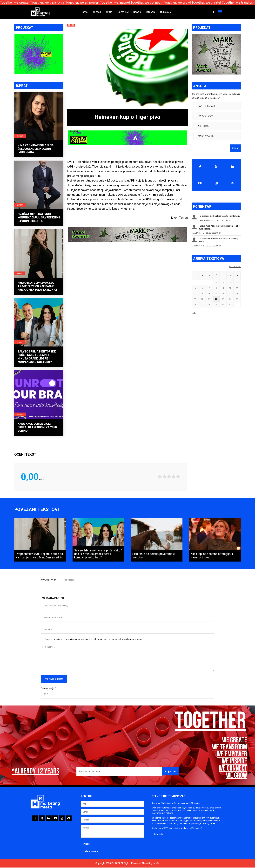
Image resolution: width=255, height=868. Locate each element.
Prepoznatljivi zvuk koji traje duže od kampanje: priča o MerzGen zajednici (37, 286)
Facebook (70, 580)
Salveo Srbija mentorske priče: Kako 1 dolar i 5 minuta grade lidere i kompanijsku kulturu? (37, 357)
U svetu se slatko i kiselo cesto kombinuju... (220, 216)
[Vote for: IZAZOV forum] (216, 116)
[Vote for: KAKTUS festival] (216, 106)
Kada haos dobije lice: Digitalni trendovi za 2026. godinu (38, 427)
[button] (213, 12)
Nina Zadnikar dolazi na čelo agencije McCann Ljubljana (36, 149)
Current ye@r (48, 689)
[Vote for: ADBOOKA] (216, 126)
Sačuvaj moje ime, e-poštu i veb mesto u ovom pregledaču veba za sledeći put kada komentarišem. (93, 639)
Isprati (20, 136)
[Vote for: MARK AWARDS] (216, 136)
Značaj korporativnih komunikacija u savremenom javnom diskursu (39, 218)
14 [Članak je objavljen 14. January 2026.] (209, 294)
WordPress (49, 580)
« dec (194, 314)
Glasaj (235, 148)
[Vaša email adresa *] (119, 772)
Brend (20, 273)
